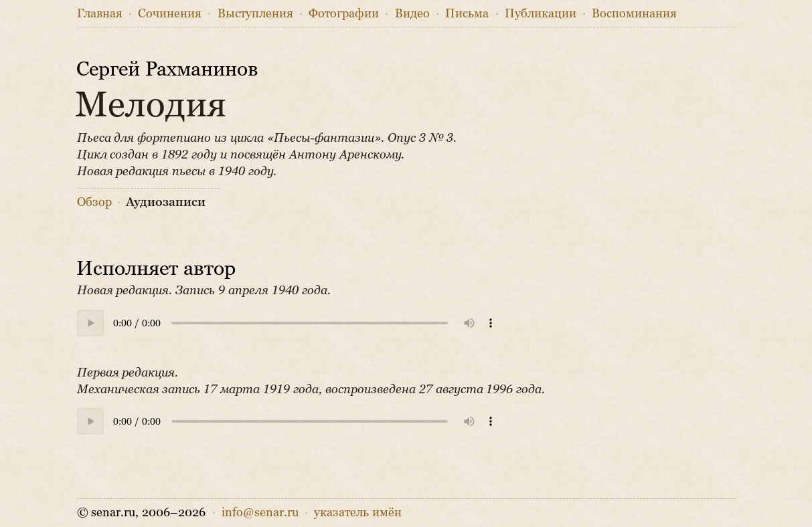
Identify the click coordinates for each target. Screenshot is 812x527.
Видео (412, 13)
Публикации (541, 13)
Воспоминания (634, 13)
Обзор (94, 202)
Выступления (255, 13)
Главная (100, 13)
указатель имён (358, 512)
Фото (344, 13)
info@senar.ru (260, 512)
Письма (467, 13)
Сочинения (170, 13)
